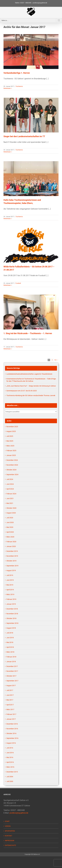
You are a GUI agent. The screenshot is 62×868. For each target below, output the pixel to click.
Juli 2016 (10, 748)
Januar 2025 (11, 455)
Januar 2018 (11, 662)
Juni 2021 (10, 498)
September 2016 (12, 738)
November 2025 (12, 427)
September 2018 (12, 623)
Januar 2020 (11, 546)
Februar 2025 (11, 451)
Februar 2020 (11, 542)
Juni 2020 (10, 522)
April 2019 (10, 590)
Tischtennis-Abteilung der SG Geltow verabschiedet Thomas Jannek (31, 395)
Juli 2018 (10, 633)
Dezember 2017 (12, 666)
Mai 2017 (10, 700)
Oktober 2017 (11, 676)
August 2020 (11, 513)
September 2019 (12, 566)
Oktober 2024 (11, 470)
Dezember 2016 (12, 724)
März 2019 (10, 594)
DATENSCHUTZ (10, 845)
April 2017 (10, 705)
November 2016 (12, 729)
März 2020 (10, 537)
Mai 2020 (10, 527)
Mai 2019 (10, 585)
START (7, 821)
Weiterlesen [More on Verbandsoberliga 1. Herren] (7, 88)
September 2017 (12, 681)
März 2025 (10, 446)
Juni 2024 (10, 484)
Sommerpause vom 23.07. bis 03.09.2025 (22, 391)
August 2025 (11, 431)
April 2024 (10, 489)
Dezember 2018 (12, 609)
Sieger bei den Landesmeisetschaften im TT (24, 136)
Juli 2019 (10, 575)
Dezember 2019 (12, 551)
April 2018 (10, 647)
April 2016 (10, 762)
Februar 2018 (11, 657)
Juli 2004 (10, 777)
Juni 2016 (10, 753)
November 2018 (12, 614)
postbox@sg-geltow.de (40, 3)
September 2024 (12, 475)
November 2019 (12, 556)
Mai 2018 (10, 642)
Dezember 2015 (12, 772)
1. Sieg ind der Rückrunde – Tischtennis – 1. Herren (28, 333)
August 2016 (11, 743)
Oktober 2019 (11, 561)
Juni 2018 (10, 638)
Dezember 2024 (12, 460)
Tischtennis (19, 86)
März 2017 (10, 709)
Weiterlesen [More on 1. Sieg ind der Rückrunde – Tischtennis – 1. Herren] (7, 349)
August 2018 (11, 628)
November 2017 (12, 671)
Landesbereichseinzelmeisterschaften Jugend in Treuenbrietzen (29, 374)
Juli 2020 (10, 518)
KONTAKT (9, 836)
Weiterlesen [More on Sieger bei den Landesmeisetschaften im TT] (7, 152)
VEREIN (8, 826)
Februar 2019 (11, 599)
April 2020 (10, 532)
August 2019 (11, 570)
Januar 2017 (11, 719)
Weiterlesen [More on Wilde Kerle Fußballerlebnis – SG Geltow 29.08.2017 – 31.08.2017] (7, 285)
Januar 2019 (11, 604)
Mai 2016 (10, 757)
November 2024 (12, 465)
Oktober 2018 (11, 618)
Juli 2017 (10, 690)
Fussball (18, 283)
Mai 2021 (10, 503)
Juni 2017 (10, 695)
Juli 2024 (10, 479)
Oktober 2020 (11, 508)
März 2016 (10, 767)
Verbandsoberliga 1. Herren (17, 73)
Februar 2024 (11, 494)
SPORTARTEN (10, 831)
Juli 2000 (10, 781)
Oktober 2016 (11, 733)
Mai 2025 (10, 441)
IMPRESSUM (10, 841)
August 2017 (11, 686)
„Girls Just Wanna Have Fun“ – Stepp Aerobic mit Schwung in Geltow (31, 386)
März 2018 (10, 652)
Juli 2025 (10, 436)
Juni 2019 (10, 580)
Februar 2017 (11, 714)
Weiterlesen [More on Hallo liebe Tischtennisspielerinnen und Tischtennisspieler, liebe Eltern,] (7, 219)
